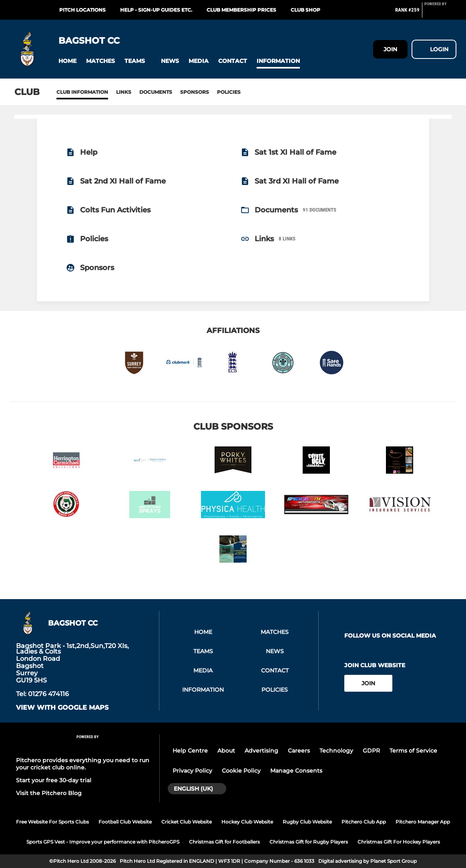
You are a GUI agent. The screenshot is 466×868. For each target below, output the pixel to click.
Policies (229, 92)
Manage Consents (296, 771)
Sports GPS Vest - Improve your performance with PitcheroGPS (103, 842)
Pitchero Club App (364, 822)
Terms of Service (413, 751)
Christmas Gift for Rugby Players (309, 842)
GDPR (371, 751)
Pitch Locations (82, 10)
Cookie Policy (241, 771)
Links (124, 92)
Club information (82, 92)
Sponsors (195, 92)
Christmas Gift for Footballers (224, 842)
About (226, 751)
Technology (336, 751)
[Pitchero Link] (440, 13)
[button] (67, 61)
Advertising (261, 751)
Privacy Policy (192, 771)
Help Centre (190, 751)
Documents (156, 92)
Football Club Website (125, 822)
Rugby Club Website (307, 822)
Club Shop (305, 10)
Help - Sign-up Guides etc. (156, 10)
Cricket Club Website (187, 822)
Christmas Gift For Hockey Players (399, 842)
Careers (299, 751)
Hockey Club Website (247, 822)
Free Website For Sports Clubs (52, 822)
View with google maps (62, 708)
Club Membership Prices (241, 10)
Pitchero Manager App (423, 822)
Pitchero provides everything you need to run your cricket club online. (83, 764)
